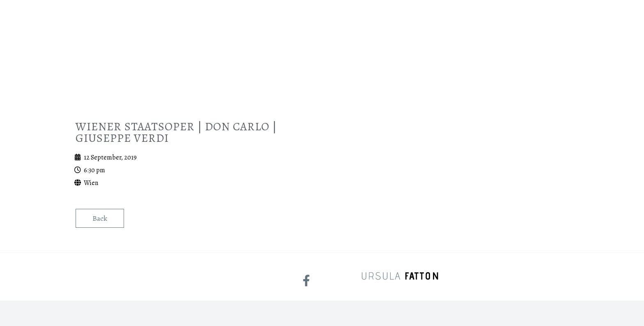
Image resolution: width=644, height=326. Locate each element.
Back (100, 218)
